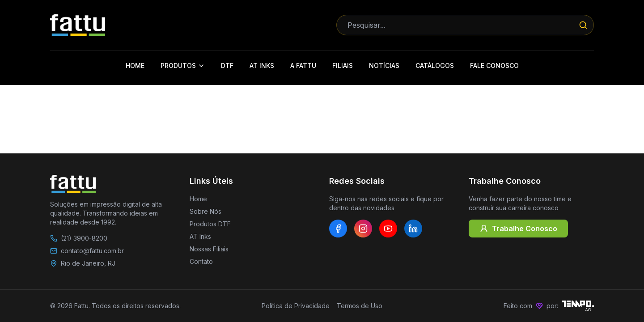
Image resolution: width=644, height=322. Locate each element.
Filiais (343, 66)
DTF (227, 66)
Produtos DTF (210, 224)
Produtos (183, 66)
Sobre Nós (205, 211)
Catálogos (435, 66)
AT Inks (262, 66)
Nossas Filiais (209, 249)
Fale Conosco (494, 66)
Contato (201, 261)
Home (135, 66)
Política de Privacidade (296, 306)
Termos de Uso (360, 306)
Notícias (384, 66)
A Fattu (303, 66)
